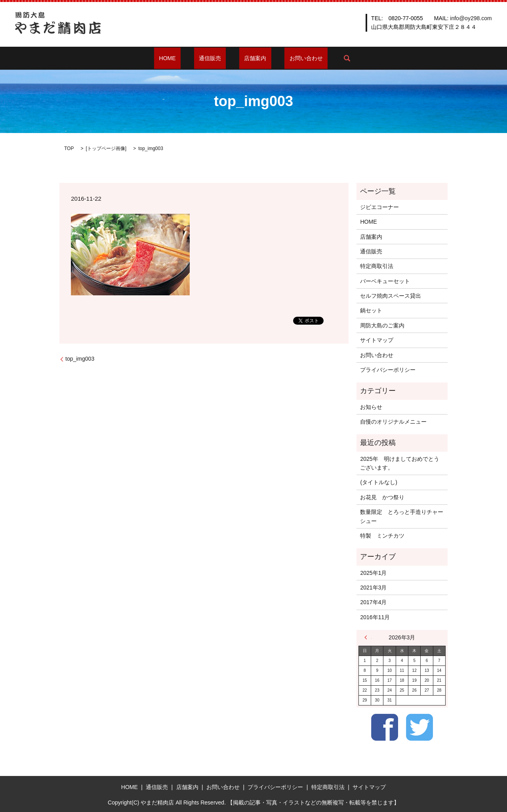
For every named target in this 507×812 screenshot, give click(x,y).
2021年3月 (373, 588)
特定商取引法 (377, 266)
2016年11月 (375, 617)
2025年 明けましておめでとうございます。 (399, 463)
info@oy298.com (471, 18)
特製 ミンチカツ (382, 536)
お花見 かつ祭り (382, 497)
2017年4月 (373, 602)
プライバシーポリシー (388, 370)
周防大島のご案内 (382, 325)
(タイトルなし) (378, 482)
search (327, 58)
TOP (69, 148)
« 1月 (368, 637)
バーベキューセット (385, 281)
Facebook (385, 727)
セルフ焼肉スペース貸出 (391, 296)
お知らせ (371, 407)
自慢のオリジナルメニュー (393, 422)
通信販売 (215, 58)
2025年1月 (373, 573)
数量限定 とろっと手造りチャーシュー (402, 516)
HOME (182, 58)
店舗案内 (250, 58)
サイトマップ (377, 340)
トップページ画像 (106, 148)
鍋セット (371, 310)
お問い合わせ (292, 58)
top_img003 (80, 359)
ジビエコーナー (379, 207)
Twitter (419, 727)
